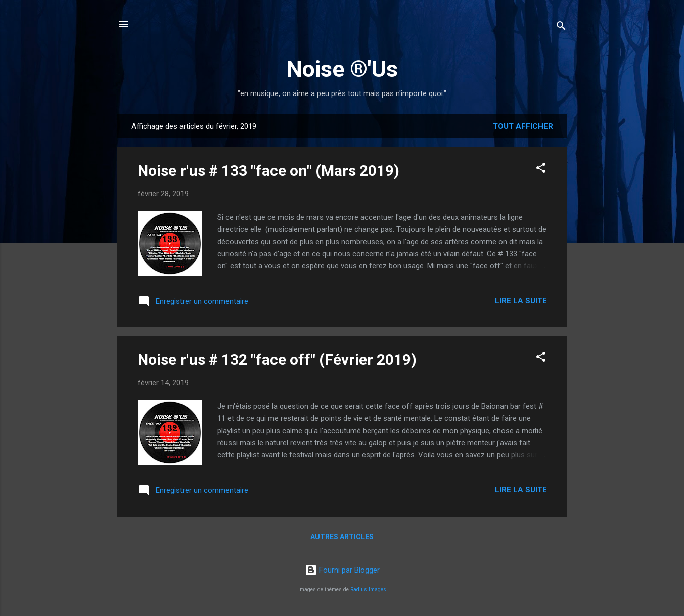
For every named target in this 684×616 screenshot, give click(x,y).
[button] (541, 170)
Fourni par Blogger (342, 570)
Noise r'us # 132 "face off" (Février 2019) (277, 360)
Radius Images (368, 589)
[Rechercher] (561, 28)
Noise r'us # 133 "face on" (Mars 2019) (268, 171)
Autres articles (342, 537)
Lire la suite (521, 301)
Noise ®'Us (342, 69)
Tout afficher (523, 126)
